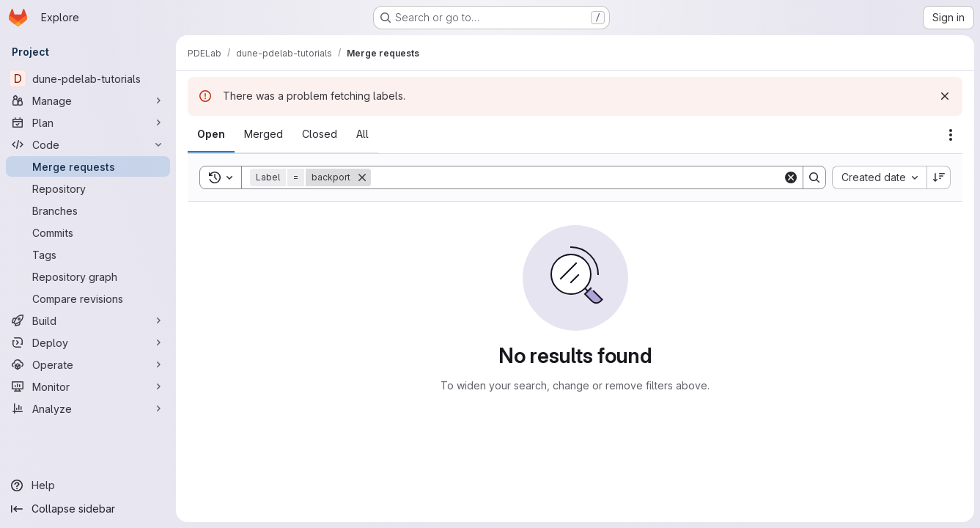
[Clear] (791, 177)
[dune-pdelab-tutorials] (88, 78)
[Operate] (88, 364)
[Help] (88, 485)
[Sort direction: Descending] (939, 177)
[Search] (577, 177)
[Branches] (88, 210)
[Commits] (88, 232)
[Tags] (88, 254)
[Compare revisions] (88, 298)
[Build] (88, 320)
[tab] (211, 134)
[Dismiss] (945, 96)
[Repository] (88, 188)
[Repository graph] (88, 276)
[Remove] (362, 177)
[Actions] (951, 135)
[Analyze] (88, 408)
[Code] (88, 144)
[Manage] (88, 100)
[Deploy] (88, 342)
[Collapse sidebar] (88, 509)
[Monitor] (88, 386)
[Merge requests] (88, 166)
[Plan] (88, 122)
